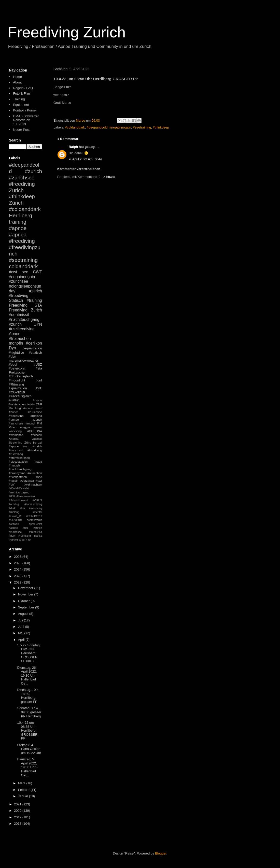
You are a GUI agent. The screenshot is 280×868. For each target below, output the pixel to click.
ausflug (14, 400)
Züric (28, 442)
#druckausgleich (21, 376)
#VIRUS (37, 500)
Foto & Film (21, 94)
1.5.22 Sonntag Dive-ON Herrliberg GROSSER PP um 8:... (28, 653)
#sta (39, 368)
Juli (21, 620)
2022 (18, 582)
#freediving (22, 241)
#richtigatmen (18, 477)
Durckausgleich (20, 396)
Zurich (16, 190)
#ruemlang (25, 536)
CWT (37, 272)
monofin (16, 343)
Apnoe (15, 334)
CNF (39, 404)
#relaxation (35, 473)
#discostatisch (18, 461)
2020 (18, 811)
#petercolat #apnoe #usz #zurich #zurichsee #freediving (25, 528)
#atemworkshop (19, 458)
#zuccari (36, 435)
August (24, 614)
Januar (24, 796)
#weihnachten (33, 484)
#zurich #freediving (25, 293)
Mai (21, 633)
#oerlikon (34, 343)
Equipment (21, 105)
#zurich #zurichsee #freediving (25, 177)
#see (39, 477)
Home (17, 77)
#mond (30, 423)
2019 (18, 817)
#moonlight (17, 380)
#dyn (12, 356)
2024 (18, 569)
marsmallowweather (24, 360)
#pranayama (17, 473)
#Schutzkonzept (18, 500)
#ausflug (14, 504)
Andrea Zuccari (25, 439)
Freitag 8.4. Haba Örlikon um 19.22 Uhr (29, 749)
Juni (22, 627)
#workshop (16, 435)
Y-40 (28, 540)
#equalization (32, 348)
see (25, 272)
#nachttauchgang (24, 319)
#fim (22, 508)
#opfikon (14, 524)
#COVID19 (17, 392)
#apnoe (18, 228)
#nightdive (16, 353)
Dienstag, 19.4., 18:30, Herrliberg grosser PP (29, 696)
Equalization (18, 388)
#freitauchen (20, 339)
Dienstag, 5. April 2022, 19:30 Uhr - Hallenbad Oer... (27, 767)
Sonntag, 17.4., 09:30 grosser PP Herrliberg (29, 712)
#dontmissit (19, 315)
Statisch (16, 300)
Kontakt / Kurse (24, 110)
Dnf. (39, 388)
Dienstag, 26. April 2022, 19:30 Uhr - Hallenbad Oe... (27, 675)
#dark (12, 508)
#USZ (38, 365)
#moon (37, 400)
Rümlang (15, 408)
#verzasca (27, 481)
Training (19, 99)
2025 (18, 563)
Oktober (24, 601)
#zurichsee (18, 281)
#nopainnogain (120, 127)
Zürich (16, 203)
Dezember (26, 588)
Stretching (16, 442)
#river (12, 536)
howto (111, 177)
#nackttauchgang (20, 469)
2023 (18, 576)
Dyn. (13, 348)
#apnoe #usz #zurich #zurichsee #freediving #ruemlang (25, 450)
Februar (24, 790)
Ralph (73, 147)
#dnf (39, 380)
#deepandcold (97, 127)
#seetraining (142, 127)
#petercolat (17, 368)
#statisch (36, 353)
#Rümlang (16, 384)
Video (13, 427)
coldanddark (23, 266)
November (26, 594)
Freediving (18, 305)
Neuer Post (21, 130)
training (18, 222)
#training (34, 300)
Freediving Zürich (25, 310)
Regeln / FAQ (23, 88)
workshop (15, 431)
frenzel (38, 442)
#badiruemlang (33, 504)
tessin (31, 404)
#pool (13, 365)
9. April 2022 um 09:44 (85, 159)
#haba (38, 461)
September (27, 607)
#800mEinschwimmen (22, 496)
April (22, 640)
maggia (25, 427)
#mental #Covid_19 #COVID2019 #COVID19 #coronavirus (25, 516)
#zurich (15, 324)
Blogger (161, 853)
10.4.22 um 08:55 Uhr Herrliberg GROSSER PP (27, 730)
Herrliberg (20, 215)
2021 (18, 804)
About (17, 82)
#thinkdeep (161, 127)
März (22, 783)
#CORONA (35, 431)
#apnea (18, 234)
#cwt (13, 272)
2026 (18, 557)
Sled (22, 540)
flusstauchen (17, 404)
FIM (39, 423)
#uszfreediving (22, 329)
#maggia (15, 465)
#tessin (14, 481)
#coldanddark (75, 127)
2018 (18, 824)
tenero (38, 427)
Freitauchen (18, 372)
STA (38, 305)
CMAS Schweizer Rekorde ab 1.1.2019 (26, 120)
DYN (38, 324)
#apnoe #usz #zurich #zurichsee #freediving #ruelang (25, 412)
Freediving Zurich (67, 32)
